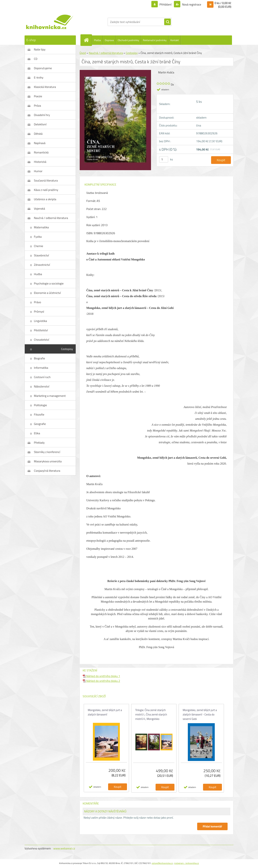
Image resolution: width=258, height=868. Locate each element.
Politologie (40, 405)
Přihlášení (166, 4)
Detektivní (40, 124)
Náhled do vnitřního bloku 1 (101, 676)
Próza (37, 106)
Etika (37, 433)
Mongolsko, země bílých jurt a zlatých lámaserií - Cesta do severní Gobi (200, 714)
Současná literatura (46, 180)
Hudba (38, 274)
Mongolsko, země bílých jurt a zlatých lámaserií (105, 712)
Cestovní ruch (42, 377)
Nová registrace (191, 4)
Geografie (40, 424)
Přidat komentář (212, 826)
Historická (40, 162)
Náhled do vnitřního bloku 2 (101, 681)
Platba (97, 40)
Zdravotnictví (42, 265)
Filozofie (39, 414)
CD (36, 59)
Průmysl (39, 311)
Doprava (109, 40)
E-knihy (39, 77)
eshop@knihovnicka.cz (162, 863)
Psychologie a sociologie (49, 283)
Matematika (41, 227)
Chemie (38, 246)
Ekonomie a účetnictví (47, 293)
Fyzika (38, 237)
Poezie (38, 96)
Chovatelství (42, 340)
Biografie (39, 358)
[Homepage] (88, 40)
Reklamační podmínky (155, 40)
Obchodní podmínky (128, 40)
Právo (37, 302)
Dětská (38, 134)
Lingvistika (40, 321)
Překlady (39, 443)
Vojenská (39, 209)
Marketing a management (50, 396)
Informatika (41, 368)
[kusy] (164, 159)
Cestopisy (67, 349)
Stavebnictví (41, 255)
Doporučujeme (43, 68)
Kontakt (175, 40)
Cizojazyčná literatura (47, 471)
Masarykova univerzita (48, 461)
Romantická (41, 152)
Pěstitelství (41, 330)
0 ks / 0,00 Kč (223, 3)
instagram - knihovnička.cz (187, 863)
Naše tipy (40, 49)
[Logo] (50, 22)
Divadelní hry (42, 115)
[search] (167, 22)
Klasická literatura (45, 87)
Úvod (83, 53)
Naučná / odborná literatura (51, 218)
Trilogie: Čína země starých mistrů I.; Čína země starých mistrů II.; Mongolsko (151, 714)
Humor (38, 171)
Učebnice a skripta (45, 199)
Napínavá (40, 143)
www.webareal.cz (64, 848)
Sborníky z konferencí (47, 452)
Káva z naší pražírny (46, 190)
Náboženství (42, 386)
